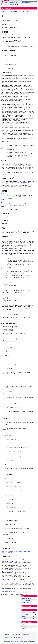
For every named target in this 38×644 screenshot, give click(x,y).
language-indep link (27, 598)
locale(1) (4, 551)
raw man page (25, 603)
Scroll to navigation (6, 8)
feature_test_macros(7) (22, 48)
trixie (6, 4)
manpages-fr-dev (10, 4)
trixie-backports (26, 614)
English (24, 624)
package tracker (26, 601)
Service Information (26, 3)
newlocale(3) (4, 11)
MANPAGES (6, 1)
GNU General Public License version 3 (22, 583)
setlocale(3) (19, 551)
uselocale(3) (5, 253)
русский (24, 629)
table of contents (27, 606)
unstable (24, 619)
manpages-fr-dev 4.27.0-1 (27, 635)
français (24, 626)
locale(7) (16, 156)
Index (6, 3)
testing (24, 616)
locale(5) (4, 553)
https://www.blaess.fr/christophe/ (12, 563)
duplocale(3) (17, 89)
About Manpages (12, 3)
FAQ (19, 3)
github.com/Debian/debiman (18, 642)
